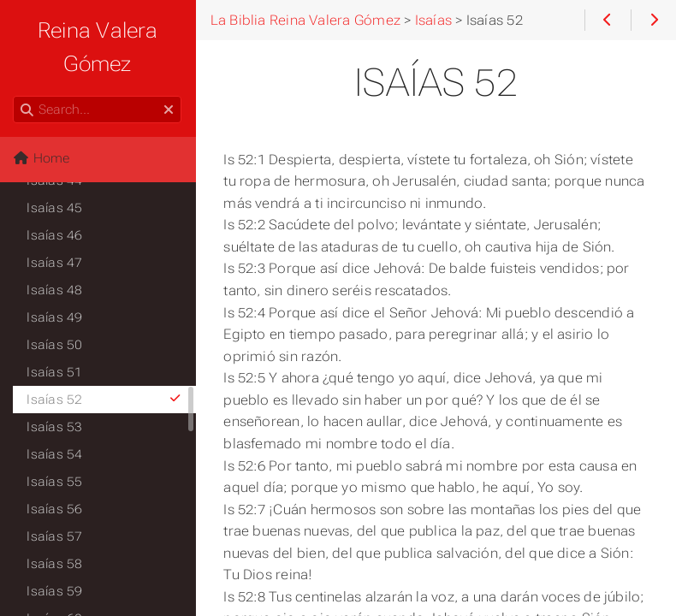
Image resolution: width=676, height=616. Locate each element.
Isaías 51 (55, 372)
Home (42, 158)
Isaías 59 (55, 591)
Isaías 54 (55, 454)
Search (15, 96)
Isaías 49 (55, 317)
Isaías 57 (55, 536)
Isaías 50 (55, 345)
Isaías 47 (55, 263)
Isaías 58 (55, 564)
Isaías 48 (55, 290)
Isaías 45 (55, 208)
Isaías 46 (55, 235)
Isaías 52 (105, 400)
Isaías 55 (55, 482)
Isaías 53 (55, 427)
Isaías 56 (55, 509)
